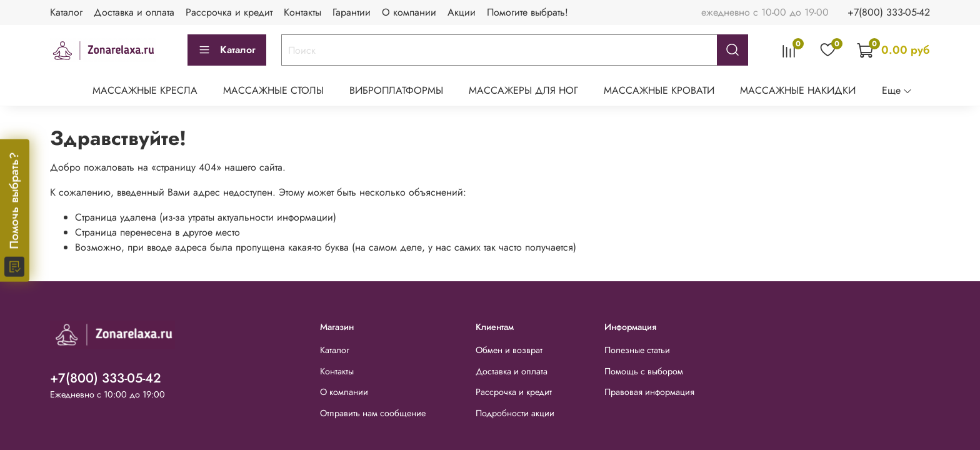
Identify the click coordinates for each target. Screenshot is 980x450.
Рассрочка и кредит (229, 12)
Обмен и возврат (509, 350)
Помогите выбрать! (527, 12)
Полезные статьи (637, 350)
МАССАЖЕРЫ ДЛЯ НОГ (523, 90)
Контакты (302, 12)
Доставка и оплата (134, 12)
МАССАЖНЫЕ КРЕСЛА (145, 90)
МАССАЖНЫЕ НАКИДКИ (798, 90)
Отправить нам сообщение (373, 413)
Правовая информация (649, 392)
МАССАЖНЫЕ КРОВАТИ (659, 90)
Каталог (66, 12)
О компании (409, 12)
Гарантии (352, 12)
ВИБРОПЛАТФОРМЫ (396, 90)
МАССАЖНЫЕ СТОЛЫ (273, 90)
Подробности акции (515, 413)
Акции (462, 12)
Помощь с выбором (644, 371)
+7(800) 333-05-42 (889, 12)
